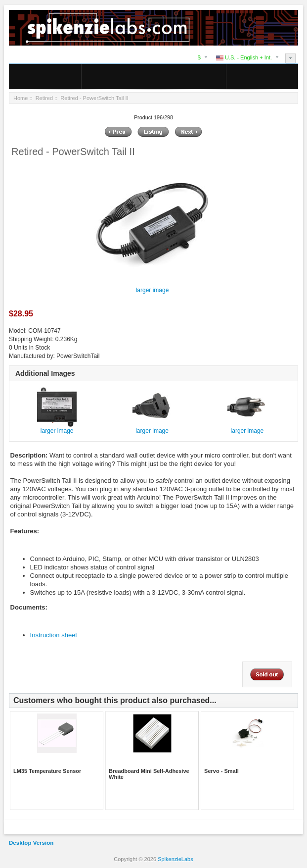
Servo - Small (221, 771)
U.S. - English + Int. (244, 57)
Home (21, 98)
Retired (44, 98)
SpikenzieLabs (175, 859)
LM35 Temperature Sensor (47, 771)
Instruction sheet (54, 635)
